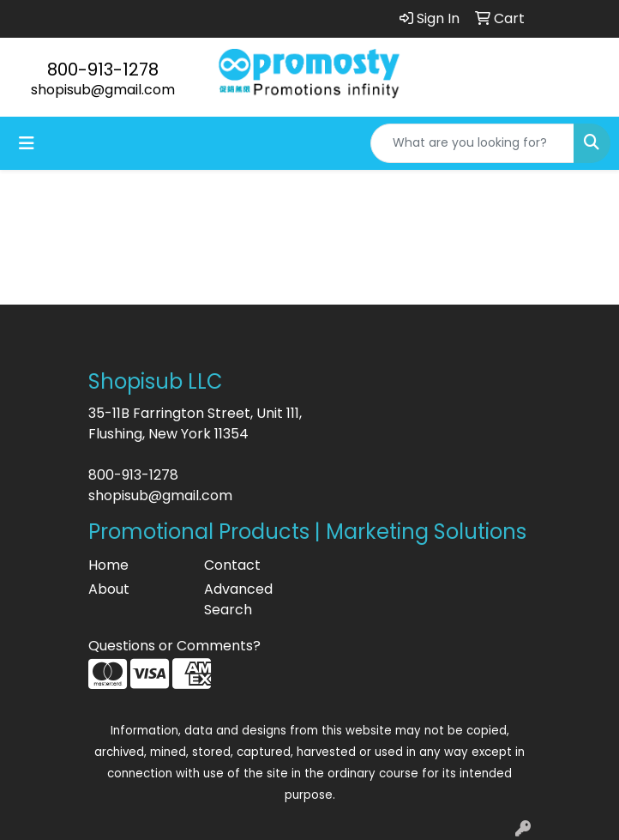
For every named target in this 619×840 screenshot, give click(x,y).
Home (108, 565)
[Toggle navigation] (27, 143)
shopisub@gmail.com (103, 90)
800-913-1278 (103, 69)
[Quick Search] (472, 143)
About (109, 589)
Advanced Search (238, 599)
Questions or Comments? (174, 646)
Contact (232, 565)
